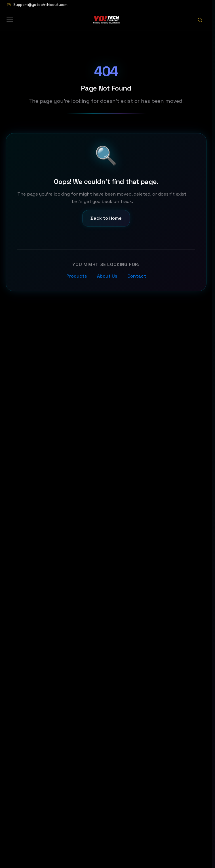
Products (77, 276)
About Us (107, 276)
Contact (137, 276)
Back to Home (106, 218)
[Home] (107, 20)
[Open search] (200, 20)
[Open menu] (13, 20)
